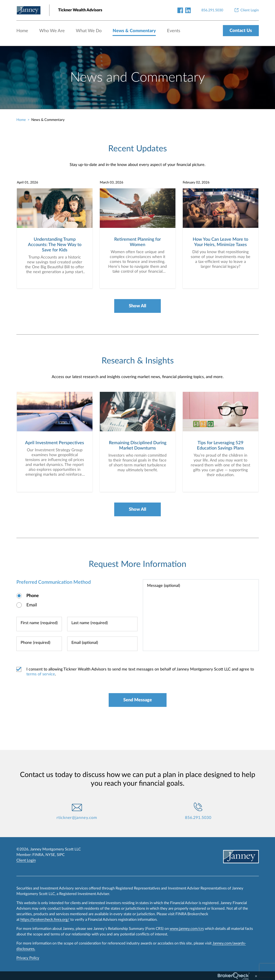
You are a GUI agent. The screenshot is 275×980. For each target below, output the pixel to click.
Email (32, 605)
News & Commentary (134, 31)
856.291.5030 (198, 818)
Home (22, 31)
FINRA (38, 855)
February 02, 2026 (196, 182)
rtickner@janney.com (77, 818)
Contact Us (241, 31)
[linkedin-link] (188, 10)
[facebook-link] (180, 10)
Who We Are (52, 31)
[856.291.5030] (212, 10)
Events (174, 31)
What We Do (89, 31)
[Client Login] (246, 10)
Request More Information (137, 564)
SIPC (61, 855)
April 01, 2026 (27, 182)
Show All (137, 306)
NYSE (50, 855)
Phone (33, 596)
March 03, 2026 (112, 182)
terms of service (41, 674)
